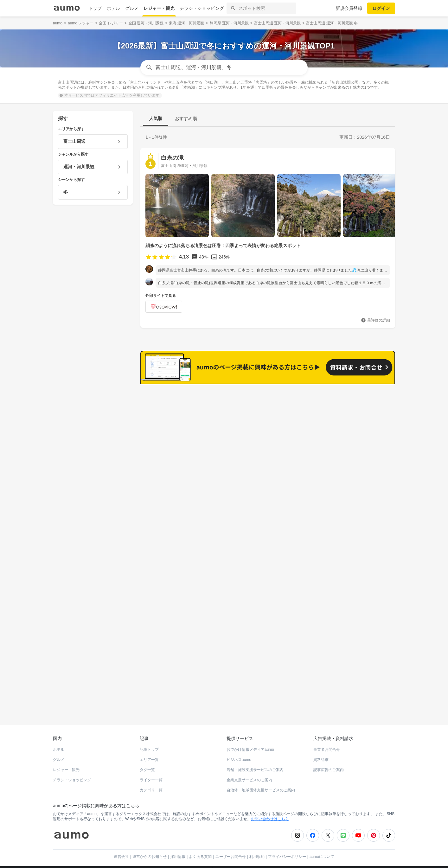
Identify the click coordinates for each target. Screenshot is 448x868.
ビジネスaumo (239, 754)
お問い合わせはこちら (270, 813)
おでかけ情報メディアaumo (250, 744)
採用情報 (178, 851)
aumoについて (322, 851)
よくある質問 (200, 851)
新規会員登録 (349, 8)
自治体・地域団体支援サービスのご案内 (261, 784)
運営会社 (121, 851)
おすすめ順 (186, 118)
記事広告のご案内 (329, 764)
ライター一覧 (151, 774)
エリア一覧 (149, 754)
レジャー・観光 (159, 8)
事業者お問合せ (327, 744)
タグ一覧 (147, 764)
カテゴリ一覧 (151, 784)
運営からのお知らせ (150, 851)
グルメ (132, 8)
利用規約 (257, 851)
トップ (95, 8)
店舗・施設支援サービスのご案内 (255, 764)
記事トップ (149, 744)
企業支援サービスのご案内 (249, 774)
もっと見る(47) (365, 394)
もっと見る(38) (365, 493)
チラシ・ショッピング (202, 8)
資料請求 (321, 754)
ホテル (113, 8)
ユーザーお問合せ (231, 851)
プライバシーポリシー (287, 851)
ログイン (381, 8)
